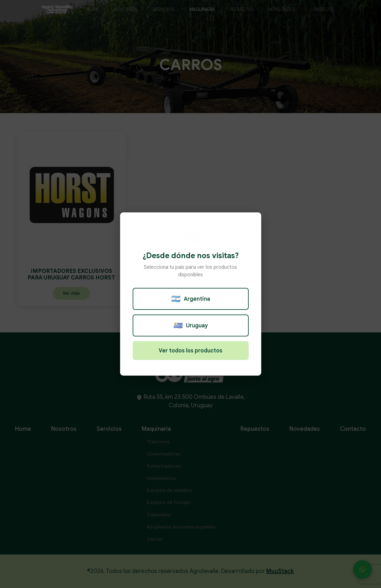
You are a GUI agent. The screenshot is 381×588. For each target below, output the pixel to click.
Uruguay (191, 325)
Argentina (191, 299)
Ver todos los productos (191, 351)
